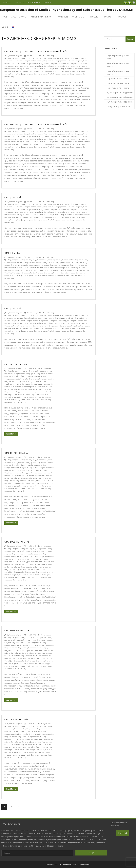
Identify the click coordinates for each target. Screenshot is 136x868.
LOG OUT (122, 17)
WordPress (85, 864)
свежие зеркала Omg (65, 74)
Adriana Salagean (16, 56)
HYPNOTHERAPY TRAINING (41, 17)
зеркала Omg (73, 66)
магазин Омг (69, 69)
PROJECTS (94, 17)
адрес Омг (12, 66)
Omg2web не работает (18, 542)
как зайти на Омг (29, 69)
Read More (10, 434)
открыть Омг (32, 74)
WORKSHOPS (63, 17)
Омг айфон (17, 71)
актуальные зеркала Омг (27, 66)
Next (25, 807)
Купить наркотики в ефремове (120, 93)
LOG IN (5, 27)
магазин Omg (58, 69)
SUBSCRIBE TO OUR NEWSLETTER (27, 3)
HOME (5, 17)
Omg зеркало (42, 58)
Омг (10, 71)
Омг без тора (38, 71)
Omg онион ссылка (16, 364)
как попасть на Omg (45, 69)
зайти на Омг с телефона (57, 66)
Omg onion (16, 58)
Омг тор (13, 74)
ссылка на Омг (80, 74)
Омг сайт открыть (68, 71)
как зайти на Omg (15, 69)
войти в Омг (42, 66)
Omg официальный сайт (64, 61)
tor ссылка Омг (19, 384)
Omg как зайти (68, 58)
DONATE (48, 3)
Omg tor (25, 58)
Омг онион (48, 71)
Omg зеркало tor (55, 58)
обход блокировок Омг (40, 392)
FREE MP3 (6, 3)
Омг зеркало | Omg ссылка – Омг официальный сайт (36, 51)
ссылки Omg (9, 76)
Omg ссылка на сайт (16, 719)
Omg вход (32, 58)
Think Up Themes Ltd (63, 864)
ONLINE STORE (78, 17)
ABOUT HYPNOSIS (19, 17)
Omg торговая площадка (59, 63)
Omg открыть (49, 61)
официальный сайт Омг (47, 74)
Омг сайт (57, 71)
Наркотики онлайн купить (118, 79)
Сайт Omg (50, 56)
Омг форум (22, 74)
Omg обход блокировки (33, 61)
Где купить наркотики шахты (119, 107)
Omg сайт (79, 61)
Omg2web (74, 63)
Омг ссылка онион (26, 397)
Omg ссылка (46, 368)
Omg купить (79, 58)
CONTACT (108, 17)
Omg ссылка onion (18, 63)
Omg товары (44, 63)
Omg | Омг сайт (14, 197)
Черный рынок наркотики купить (118, 57)
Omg (9, 58)
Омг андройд (27, 71)
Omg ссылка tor (32, 63)
